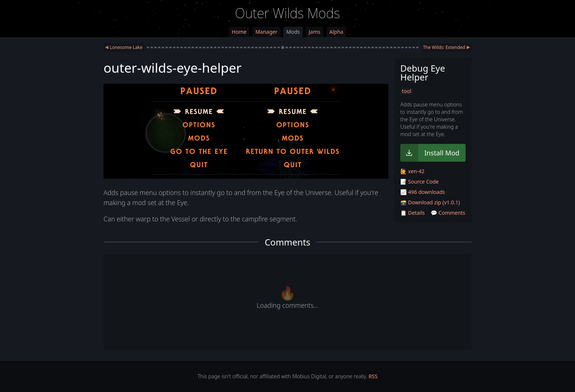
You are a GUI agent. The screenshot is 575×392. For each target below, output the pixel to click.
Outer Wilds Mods (288, 13)
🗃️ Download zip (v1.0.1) (430, 202)
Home (239, 32)
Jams (314, 32)
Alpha (336, 32)
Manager (266, 32)
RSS (373, 376)
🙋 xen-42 (412, 171)
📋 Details (413, 213)
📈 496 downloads (423, 192)
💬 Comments (448, 213)
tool (407, 91)
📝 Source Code (419, 182)
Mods (293, 32)
